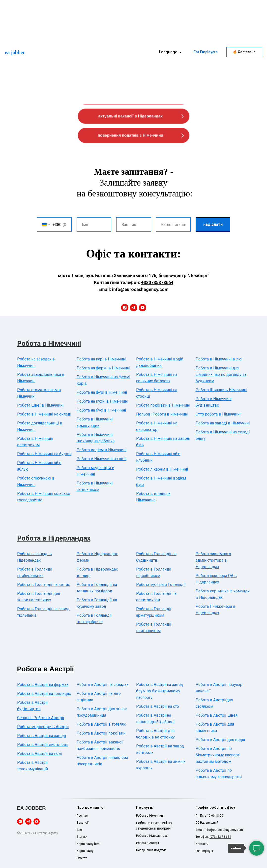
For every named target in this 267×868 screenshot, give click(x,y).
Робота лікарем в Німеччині (162, 469)
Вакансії (83, 823)
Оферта (82, 858)
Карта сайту (85, 851)
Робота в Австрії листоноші (43, 745)
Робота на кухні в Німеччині (102, 401)
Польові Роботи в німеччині (162, 414)
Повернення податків (151, 850)
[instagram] (125, 308)
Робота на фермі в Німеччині (103, 368)
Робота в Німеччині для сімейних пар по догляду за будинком (221, 374)
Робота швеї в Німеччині (40, 405)
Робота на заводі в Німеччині (223, 423)
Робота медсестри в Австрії (43, 727)
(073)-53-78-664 (220, 837)
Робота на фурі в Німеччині (102, 392)
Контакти (202, 844)
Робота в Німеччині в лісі (219, 359)
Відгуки (82, 837)
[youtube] (143, 308)
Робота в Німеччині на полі (102, 459)
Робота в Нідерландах (54, 538)
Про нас (82, 816)
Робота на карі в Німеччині (101, 359)
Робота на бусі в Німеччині (101, 410)
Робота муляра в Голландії (161, 585)
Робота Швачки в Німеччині (221, 390)
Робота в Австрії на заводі (42, 736)
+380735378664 (157, 282)
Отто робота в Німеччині (218, 414)
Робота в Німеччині (49, 343)
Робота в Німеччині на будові (44, 454)
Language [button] (169, 52)
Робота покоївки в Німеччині (163, 405)
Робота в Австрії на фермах (43, 685)
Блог (80, 830)
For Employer (204, 851)
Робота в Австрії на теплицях (44, 693)
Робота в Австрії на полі (39, 754)
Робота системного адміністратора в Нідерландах (213, 560)
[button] (244, 52)
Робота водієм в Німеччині (102, 450)
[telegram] (134, 308)
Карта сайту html (89, 844)
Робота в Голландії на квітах (44, 585)
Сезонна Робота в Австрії (41, 718)
